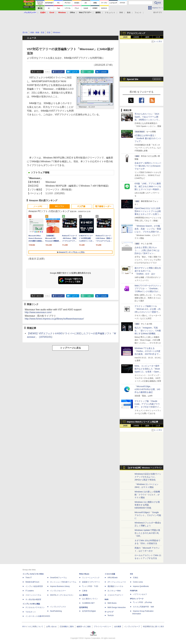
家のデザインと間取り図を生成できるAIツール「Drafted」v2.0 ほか (148, 271)
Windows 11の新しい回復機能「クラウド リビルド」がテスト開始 (147, 495)
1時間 (125, 37)
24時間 (136, 37)
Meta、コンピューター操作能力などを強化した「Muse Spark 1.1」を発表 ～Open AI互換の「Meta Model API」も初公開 (148, 372)
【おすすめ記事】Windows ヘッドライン (144, 468)
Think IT (29, 578)
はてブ (75, 72)
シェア (60, 72)
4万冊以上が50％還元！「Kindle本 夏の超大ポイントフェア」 (148, 138)
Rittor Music (84, 574)
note (89, 72)
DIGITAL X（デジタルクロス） (62, 595)
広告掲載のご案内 (67, 627)
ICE (132, 574)
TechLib (111, 615)
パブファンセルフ (140, 594)
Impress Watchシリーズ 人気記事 (142, 422)
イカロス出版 (110, 574)
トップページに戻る (70, 348)
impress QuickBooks (141, 586)
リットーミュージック (91, 578)
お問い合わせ (51, 627)
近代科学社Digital (89, 611)
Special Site (133, 79)
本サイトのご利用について (33, 627)
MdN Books (112, 603)
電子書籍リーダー (103, 206)
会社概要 (118, 627)
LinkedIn (104, 72)
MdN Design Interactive (117, 607)
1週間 (147, 37)
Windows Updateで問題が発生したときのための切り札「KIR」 (147, 533)
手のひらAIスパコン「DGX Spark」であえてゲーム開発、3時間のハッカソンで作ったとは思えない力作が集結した (148, 120)
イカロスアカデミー (115, 595)
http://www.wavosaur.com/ (38, 312)
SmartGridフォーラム (58, 578)
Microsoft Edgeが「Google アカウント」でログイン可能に (148, 515)
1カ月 (158, 37)
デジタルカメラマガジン (35, 607)
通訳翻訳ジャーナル (115, 586)
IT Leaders (30, 591)
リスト (47, 72)
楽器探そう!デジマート (91, 582)
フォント (138, 13)
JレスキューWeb (114, 591)
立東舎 (85, 591)
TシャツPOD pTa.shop (142, 602)
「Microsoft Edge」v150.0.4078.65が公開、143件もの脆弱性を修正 (147, 389)
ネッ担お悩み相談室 (33, 599)
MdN (107, 599)
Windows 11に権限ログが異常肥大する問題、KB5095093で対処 (147, 505)
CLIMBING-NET (88, 603)
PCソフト (60, 206)
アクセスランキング (136, 33)
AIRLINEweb (113, 578)
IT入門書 (81, 206)
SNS (121, 13)
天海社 (136, 578)
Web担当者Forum (32, 582)
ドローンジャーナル (33, 595)
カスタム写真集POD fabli (143, 607)
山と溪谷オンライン (90, 599)
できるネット (31, 612)
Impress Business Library (60, 586)
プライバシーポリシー (102, 627)
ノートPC (38, 206)
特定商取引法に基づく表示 (153, 627)
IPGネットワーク (137, 599)
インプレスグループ (132, 627)
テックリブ (109, 612)
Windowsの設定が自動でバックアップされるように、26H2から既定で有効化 (148, 477)
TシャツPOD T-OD (90, 586)
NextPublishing (56, 611)
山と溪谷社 (84, 595)
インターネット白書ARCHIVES (38, 616)
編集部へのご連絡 (84, 627)
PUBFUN (134, 591)
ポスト (39, 72)
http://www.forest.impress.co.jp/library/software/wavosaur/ (54, 319)
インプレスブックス (58, 607)
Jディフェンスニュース (117, 582)
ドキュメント (110, 13)
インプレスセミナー (58, 591)
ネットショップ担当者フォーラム (63, 582)
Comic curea (138, 582)
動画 (129, 13)
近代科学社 (84, 607)
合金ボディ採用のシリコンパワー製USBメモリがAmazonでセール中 (148, 166)
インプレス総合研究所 (34, 586)
